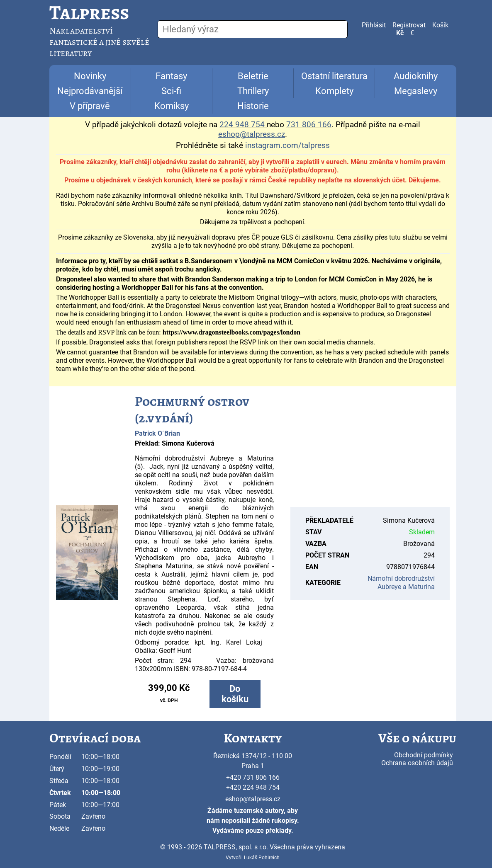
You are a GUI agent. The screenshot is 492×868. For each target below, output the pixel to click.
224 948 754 (242, 125)
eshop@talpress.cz (253, 799)
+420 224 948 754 (253, 787)
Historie (253, 106)
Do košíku (235, 694)
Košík (440, 25)
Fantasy (171, 76)
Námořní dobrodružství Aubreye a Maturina (401, 583)
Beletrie (253, 76)
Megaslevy (416, 91)
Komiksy (172, 106)
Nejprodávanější (90, 91)
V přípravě (90, 106)
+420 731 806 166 (253, 777)
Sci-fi (171, 91)
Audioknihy (416, 76)
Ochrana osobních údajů (417, 763)
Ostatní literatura (334, 76)
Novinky (90, 76)
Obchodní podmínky (424, 755)
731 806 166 (309, 125)
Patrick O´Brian (157, 433)
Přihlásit (374, 25)
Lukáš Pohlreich (262, 858)
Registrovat (409, 25)
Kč (400, 33)
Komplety (334, 91)
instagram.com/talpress (287, 145)
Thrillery (253, 91)
